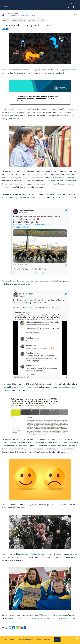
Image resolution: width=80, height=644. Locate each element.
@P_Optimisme (59, 617)
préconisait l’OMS (70, 70)
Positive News (36, 553)
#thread (6, 20)
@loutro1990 (37, 617)
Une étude (6, 384)
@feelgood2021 (47, 614)
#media (41, 20)
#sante (32, 20)
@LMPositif (48, 617)
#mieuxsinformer (19, 20)
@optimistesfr (72, 617)
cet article (24, 553)
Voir (57, 640)
